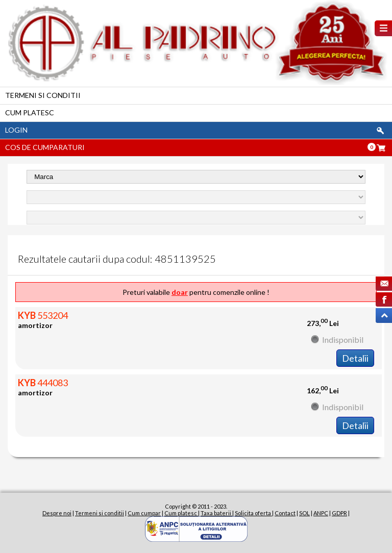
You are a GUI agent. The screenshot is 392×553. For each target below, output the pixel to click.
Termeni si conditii (43, 95)
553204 (43, 315)
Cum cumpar (144, 513)
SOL (304, 513)
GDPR (339, 513)
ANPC (321, 513)
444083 (43, 383)
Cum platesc (30, 112)
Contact (285, 513)
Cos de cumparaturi (45, 147)
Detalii (355, 358)
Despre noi (57, 513)
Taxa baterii (216, 513)
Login (16, 130)
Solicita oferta (253, 513)
